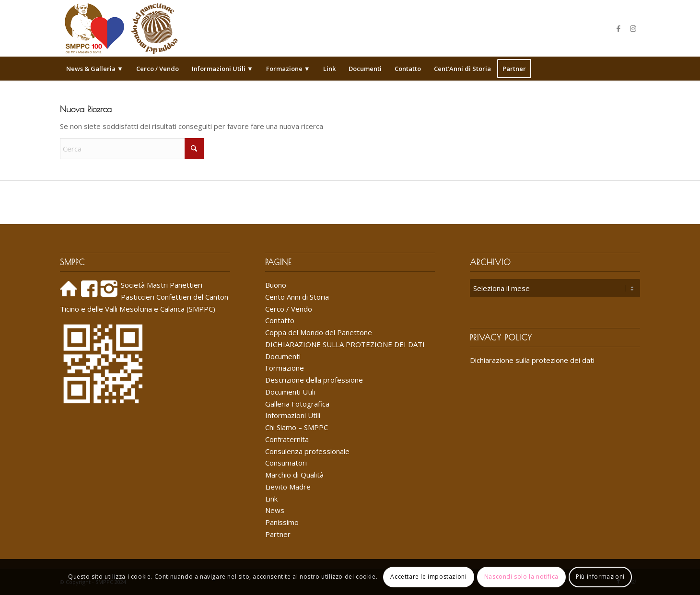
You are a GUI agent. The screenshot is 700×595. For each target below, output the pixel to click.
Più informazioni (600, 577)
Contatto (280, 320)
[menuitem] (95, 69)
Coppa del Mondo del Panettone (319, 332)
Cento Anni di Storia (297, 297)
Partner (278, 534)
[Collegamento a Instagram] (633, 28)
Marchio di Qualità (294, 475)
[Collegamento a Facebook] (618, 28)
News (275, 510)
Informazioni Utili (293, 415)
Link (271, 499)
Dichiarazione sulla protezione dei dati (532, 360)
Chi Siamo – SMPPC (297, 427)
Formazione (285, 368)
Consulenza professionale (307, 451)
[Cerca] (634, 69)
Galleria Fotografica (297, 404)
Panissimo (282, 522)
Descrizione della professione (314, 380)
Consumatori (286, 463)
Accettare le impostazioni (428, 577)
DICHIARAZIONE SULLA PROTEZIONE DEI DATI (345, 344)
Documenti (283, 356)
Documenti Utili (290, 392)
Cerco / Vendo (289, 309)
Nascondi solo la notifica (521, 577)
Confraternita (287, 439)
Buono (276, 285)
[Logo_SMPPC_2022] (121, 28)
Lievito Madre (288, 487)
